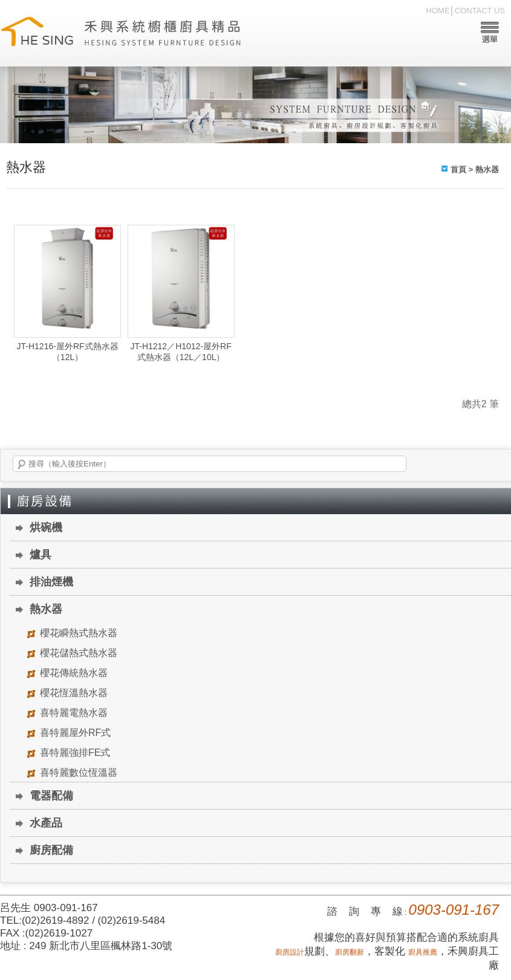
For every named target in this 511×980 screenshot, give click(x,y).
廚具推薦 (423, 952)
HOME (438, 11)
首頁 (458, 169)
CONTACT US (480, 11)
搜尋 (22, 465)
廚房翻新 (350, 952)
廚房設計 (290, 952)
